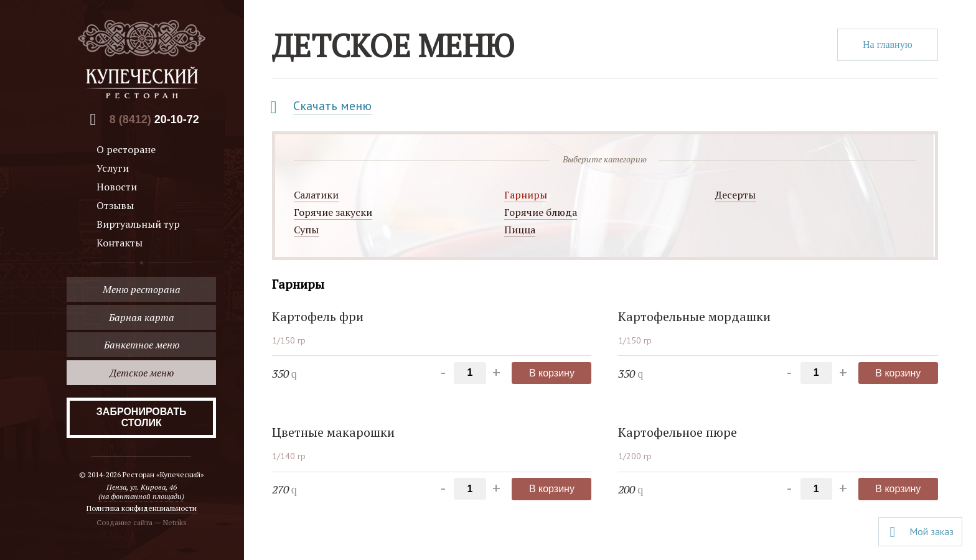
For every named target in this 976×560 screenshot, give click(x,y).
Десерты (735, 195)
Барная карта (142, 317)
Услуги (113, 168)
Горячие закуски (333, 212)
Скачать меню (332, 106)
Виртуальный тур (138, 224)
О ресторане (126, 149)
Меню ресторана (142, 289)
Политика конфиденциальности (142, 508)
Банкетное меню (142, 345)
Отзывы (115, 205)
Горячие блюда (541, 212)
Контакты (120, 243)
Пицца (520, 230)
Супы (306, 230)
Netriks (175, 522)
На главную (888, 44)
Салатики (316, 195)
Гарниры (526, 195)
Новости (117, 187)
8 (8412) (154, 119)
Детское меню (142, 373)
